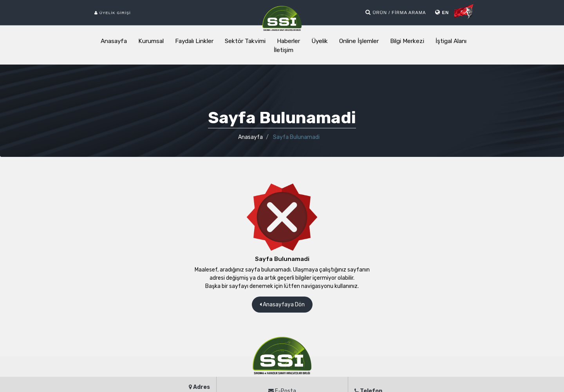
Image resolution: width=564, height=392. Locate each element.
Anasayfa (114, 41)
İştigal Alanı (451, 41)
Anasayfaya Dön (282, 305)
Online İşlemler (359, 41)
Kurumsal (151, 41)
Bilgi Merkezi (407, 41)
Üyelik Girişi (113, 13)
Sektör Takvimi (245, 41)
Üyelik (320, 41)
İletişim (284, 50)
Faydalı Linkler (194, 41)
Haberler (288, 41)
